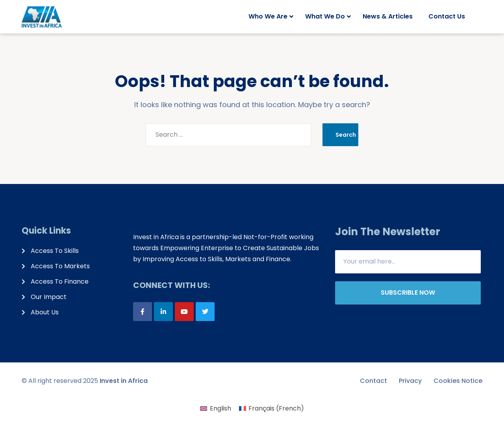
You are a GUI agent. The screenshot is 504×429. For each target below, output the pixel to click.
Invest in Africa (124, 381)
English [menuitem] (220, 408)
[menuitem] (215, 409)
